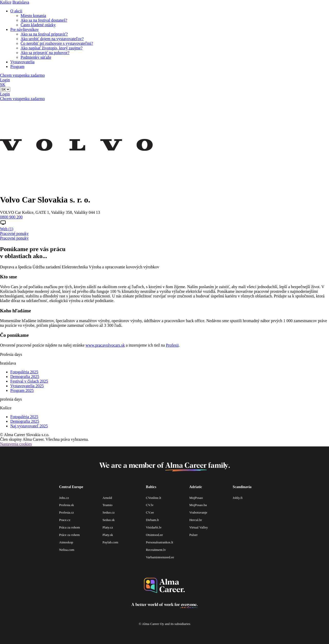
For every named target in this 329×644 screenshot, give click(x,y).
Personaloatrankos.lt (160, 542)
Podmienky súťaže (36, 57)
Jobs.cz (64, 498)
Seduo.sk (109, 520)
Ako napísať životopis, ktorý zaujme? (52, 48)
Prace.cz (65, 520)
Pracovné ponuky (14, 233)
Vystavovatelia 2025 (27, 386)
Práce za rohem (69, 535)
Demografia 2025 (25, 377)
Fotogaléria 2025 (24, 372)
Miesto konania (33, 16)
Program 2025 (22, 390)
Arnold (107, 498)
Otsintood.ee (154, 535)
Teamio (108, 505)
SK (3, 85)
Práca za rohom (70, 527)
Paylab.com (110, 542)
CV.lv (150, 505)
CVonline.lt (154, 498)
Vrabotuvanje (198, 512)
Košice (6, 2)
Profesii (172, 345)
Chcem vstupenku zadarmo (22, 75)
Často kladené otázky (38, 25)
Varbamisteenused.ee (160, 557)
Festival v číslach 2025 (29, 381)
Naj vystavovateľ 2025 (29, 426)
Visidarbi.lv (154, 527)
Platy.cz (108, 527)
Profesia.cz (66, 512)
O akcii (16, 11)
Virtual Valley (198, 527)
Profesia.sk (66, 505)
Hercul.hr (195, 520)
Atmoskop (66, 542)
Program (17, 67)
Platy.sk (108, 535)
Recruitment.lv (156, 550)
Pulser (193, 535)
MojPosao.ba (198, 505)
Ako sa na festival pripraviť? (44, 34)
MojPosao (196, 498)
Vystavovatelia (22, 62)
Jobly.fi (238, 498)
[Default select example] (5, 89)
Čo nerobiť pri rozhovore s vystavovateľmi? (57, 43)
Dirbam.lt (152, 520)
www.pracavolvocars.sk (105, 345)
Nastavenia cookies (16, 444)
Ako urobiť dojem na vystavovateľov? (52, 39)
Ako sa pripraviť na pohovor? (45, 53)
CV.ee (150, 512)
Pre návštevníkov (25, 29)
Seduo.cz (109, 512)
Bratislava (21, 2)
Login (5, 80)
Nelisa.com (67, 550)
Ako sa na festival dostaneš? (44, 20)
